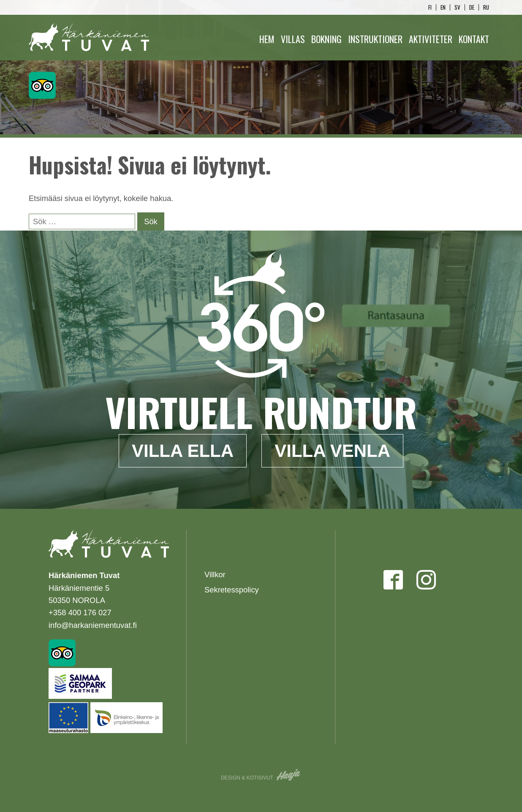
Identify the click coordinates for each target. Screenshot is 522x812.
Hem (267, 39)
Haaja (289, 775)
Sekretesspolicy (232, 590)
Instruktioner (375, 39)
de (472, 7)
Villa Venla (332, 451)
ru (486, 7)
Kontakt (474, 39)
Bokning (326, 39)
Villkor (215, 574)
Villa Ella (183, 451)
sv (457, 7)
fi (430, 7)
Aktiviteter (431, 39)
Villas (293, 39)
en (443, 7)
